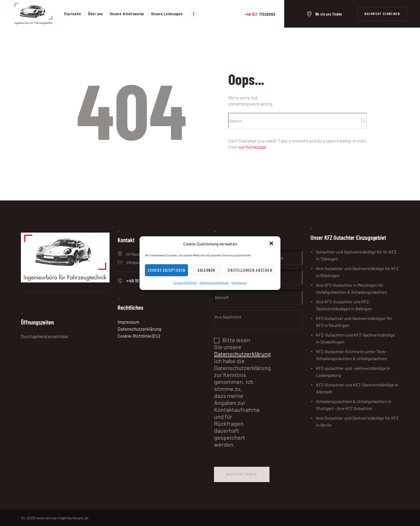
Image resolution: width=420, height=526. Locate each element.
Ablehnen (207, 270)
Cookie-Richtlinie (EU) (139, 336)
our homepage (252, 147)
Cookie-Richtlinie (185, 282)
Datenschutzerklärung (214, 282)
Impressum (239, 282)
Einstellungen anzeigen (250, 270)
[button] (272, 244)
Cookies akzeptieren (166, 270)
